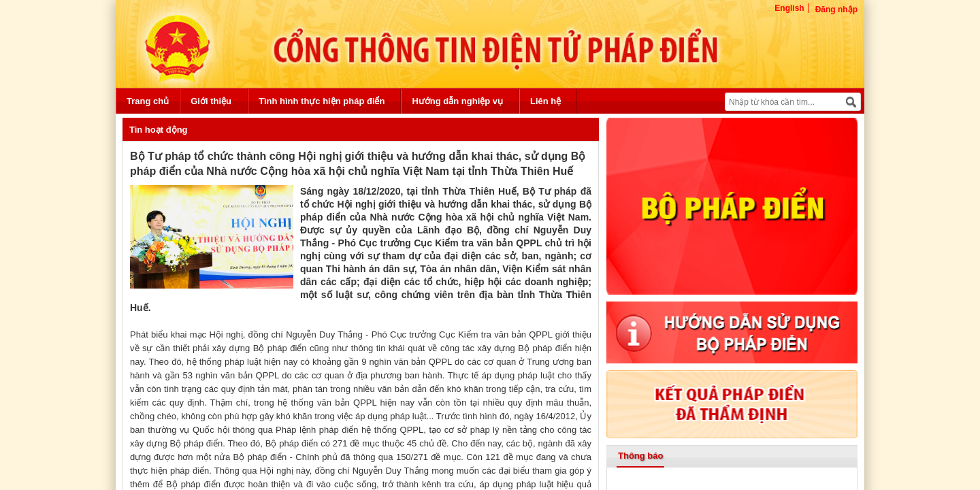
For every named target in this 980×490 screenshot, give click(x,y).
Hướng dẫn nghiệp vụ (457, 101)
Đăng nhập (836, 10)
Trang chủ (148, 101)
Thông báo (640, 456)
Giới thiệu (211, 101)
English (789, 8)
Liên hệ (545, 101)
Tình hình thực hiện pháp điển (322, 101)
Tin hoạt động (159, 130)
